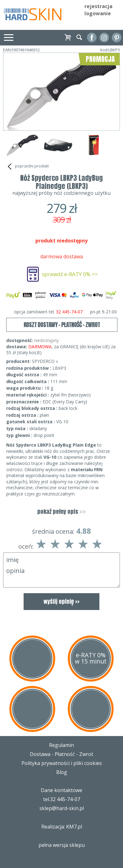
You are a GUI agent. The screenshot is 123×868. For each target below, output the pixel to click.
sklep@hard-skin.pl (62, 808)
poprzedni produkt (27, 167)
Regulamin (61, 745)
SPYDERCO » (45, 361)
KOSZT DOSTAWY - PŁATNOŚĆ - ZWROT (62, 325)
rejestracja (98, 6)
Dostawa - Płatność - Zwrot (61, 754)
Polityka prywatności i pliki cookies (62, 763)
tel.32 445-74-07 (62, 799)
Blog (62, 772)
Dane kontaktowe (61, 790)
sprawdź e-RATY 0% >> (70, 274)
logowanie (98, 13)
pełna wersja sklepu (62, 845)
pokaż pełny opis (61, 511)
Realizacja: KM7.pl (62, 827)
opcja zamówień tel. (66, 312)
